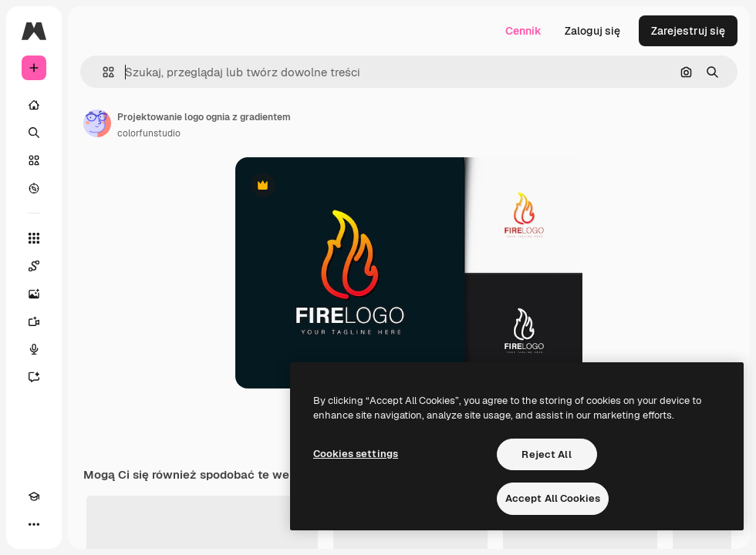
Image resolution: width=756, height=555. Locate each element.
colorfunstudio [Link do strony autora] (149, 133)
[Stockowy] (34, 160)
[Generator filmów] (34, 321)
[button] (102, 72)
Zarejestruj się (688, 31)
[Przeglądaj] (34, 188)
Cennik (523, 31)
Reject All (546, 454)
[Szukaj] (34, 133)
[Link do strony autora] (97, 123)
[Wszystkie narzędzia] (34, 238)
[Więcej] (34, 524)
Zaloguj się (592, 31)
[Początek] (34, 105)
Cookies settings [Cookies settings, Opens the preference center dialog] (356, 454)
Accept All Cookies (553, 498)
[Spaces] (34, 266)
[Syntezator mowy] (34, 349)
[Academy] (34, 496)
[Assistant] (34, 377)
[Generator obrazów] (34, 294)
